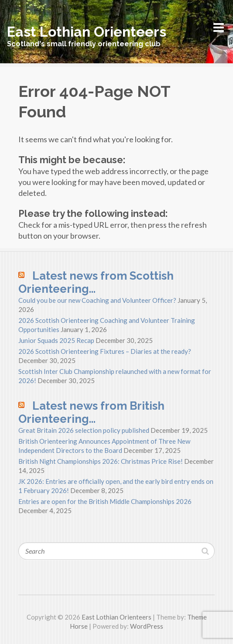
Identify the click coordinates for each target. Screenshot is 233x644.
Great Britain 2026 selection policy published (84, 430)
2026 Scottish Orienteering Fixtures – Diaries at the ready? (105, 351)
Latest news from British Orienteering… (91, 413)
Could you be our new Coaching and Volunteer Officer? (97, 300)
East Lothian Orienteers (87, 32)
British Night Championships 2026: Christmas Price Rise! (101, 461)
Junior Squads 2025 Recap (56, 340)
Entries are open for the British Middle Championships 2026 (105, 501)
